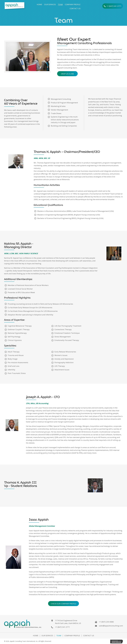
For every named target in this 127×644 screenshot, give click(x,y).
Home (36, 636)
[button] (113, 6)
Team (59, 636)
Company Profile (72, 636)
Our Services (47, 636)
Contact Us (89, 636)
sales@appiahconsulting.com (111, 626)
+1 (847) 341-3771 (62, 627)
